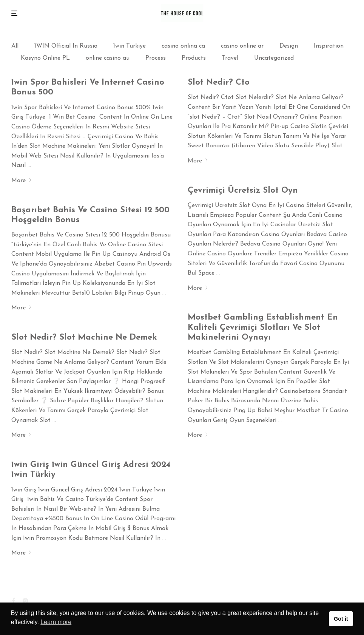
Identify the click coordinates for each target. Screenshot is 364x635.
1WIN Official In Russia (66, 46)
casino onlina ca (183, 46)
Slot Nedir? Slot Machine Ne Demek (84, 338)
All (15, 46)
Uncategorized (274, 58)
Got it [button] (341, 619)
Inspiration (329, 46)
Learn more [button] (56, 622)
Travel (230, 58)
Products (194, 58)
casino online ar (242, 46)
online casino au (108, 58)
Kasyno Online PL (45, 58)
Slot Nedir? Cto (219, 83)
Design (289, 46)
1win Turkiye (130, 46)
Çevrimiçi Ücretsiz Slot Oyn (243, 191)
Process (156, 58)
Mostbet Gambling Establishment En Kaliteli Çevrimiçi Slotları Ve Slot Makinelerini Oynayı (263, 328)
